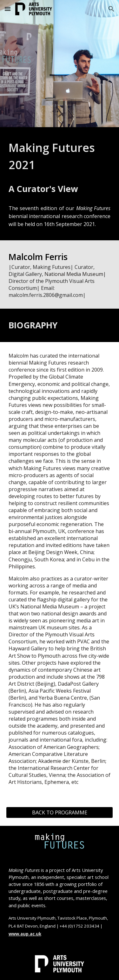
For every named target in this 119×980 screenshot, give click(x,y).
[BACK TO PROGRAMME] (60, 812)
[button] (8, 9)
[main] (60, 156)
